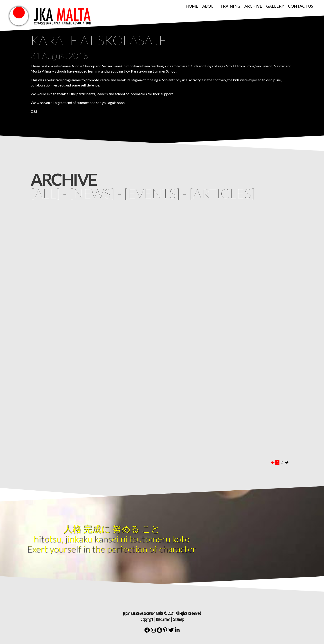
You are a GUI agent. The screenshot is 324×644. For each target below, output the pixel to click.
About (209, 6)
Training (230, 6)
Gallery (275, 6)
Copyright (147, 619)
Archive (253, 6)
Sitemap (179, 619)
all (45, 193)
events (152, 193)
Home (192, 6)
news (92, 193)
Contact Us (300, 6)
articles (222, 193)
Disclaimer (163, 619)
